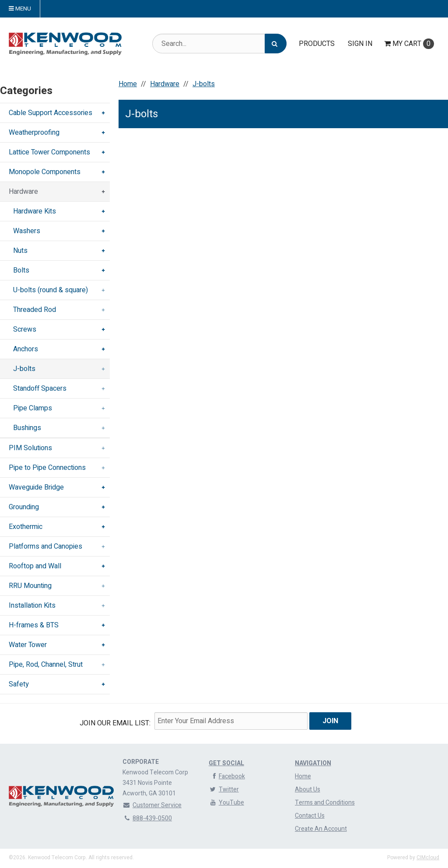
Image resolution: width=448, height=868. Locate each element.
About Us (308, 789)
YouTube (226, 803)
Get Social (226, 763)
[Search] (276, 44)
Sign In (360, 44)
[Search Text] (219, 44)
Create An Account (321, 829)
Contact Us (310, 816)
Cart (409, 44)
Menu (20, 9)
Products (317, 44)
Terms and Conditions (325, 803)
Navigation (313, 763)
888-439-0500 (147, 818)
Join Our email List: (115, 723)
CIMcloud (428, 857)
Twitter (224, 789)
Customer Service (152, 805)
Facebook (227, 776)
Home (303, 776)
